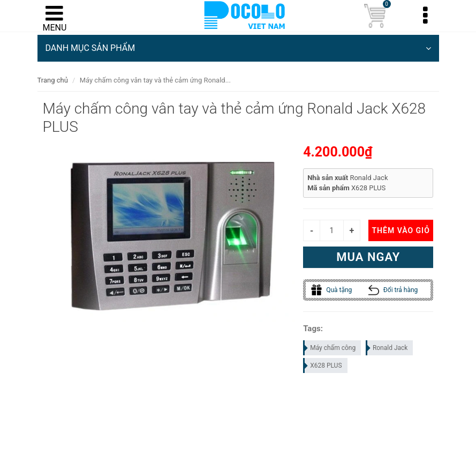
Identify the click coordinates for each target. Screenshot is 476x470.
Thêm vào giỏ (401, 230)
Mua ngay (368, 257)
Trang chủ (53, 80)
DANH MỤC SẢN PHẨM (238, 48)
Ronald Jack (387, 348)
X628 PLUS (323, 365)
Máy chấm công (330, 348)
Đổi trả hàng (393, 290)
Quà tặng (331, 290)
